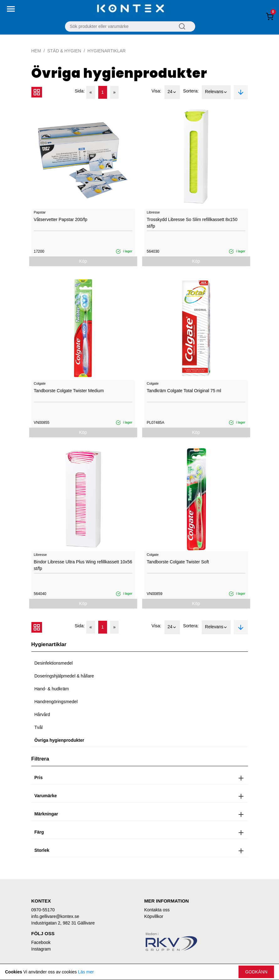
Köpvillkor (154, 916)
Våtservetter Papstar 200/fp (61, 219)
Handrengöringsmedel (56, 702)
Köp (83, 261)
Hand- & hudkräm (52, 689)
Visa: (156, 91)
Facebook (41, 942)
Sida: (80, 91)
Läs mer (86, 972)
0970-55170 (43, 910)
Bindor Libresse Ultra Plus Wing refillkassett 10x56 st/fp (83, 565)
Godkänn (256, 972)
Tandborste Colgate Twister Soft (178, 562)
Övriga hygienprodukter (59, 740)
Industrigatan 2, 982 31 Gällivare (63, 923)
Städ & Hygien (64, 51)
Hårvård (42, 714)
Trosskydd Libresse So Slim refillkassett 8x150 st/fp (192, 223)
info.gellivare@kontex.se (55, 916)
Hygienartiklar (107, 51)
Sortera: (191, 91)
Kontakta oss (157, 910)
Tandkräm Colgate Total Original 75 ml (184, 391)
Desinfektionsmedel (54, 663)
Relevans (216, 92)
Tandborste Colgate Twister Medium (69, 391)
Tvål (39, 727)
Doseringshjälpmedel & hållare (64, 676)
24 (172, 92)
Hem (36, 51)
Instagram (41, 949)
